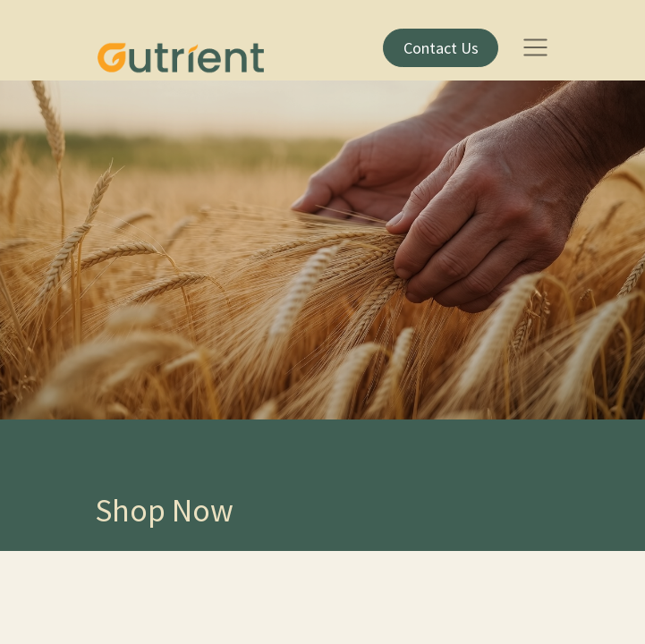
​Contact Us (441, 48)
